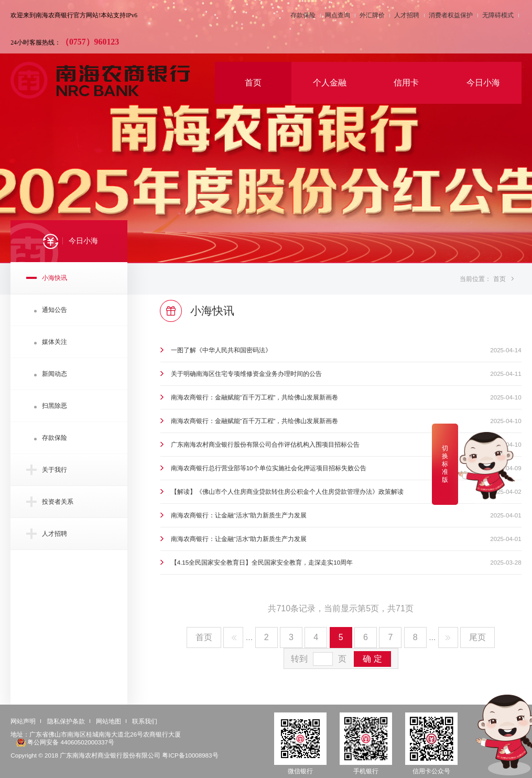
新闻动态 (55, 374)
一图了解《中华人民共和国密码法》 (221, 350)
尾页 (477, 637)
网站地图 (108, 721)
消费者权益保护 (451, 15)
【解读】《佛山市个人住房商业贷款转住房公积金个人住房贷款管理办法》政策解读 (287, 491)
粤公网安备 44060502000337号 (71, 742)
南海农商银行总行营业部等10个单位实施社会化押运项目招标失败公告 (269, 468)
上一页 (233, 637)
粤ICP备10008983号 (190, 755)
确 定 (372, 659)
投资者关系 (58, 501)
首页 (253, 83)
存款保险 (303, 15)
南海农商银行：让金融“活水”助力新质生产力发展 (239, 515)
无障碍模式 (498, 15)
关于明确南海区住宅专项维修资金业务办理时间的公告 (246, 374)
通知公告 (55, 310)
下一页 (448, 637)
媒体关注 (55, 342)
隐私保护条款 (66, 721)
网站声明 (23, 721)
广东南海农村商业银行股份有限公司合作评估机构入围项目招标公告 (265, 444)
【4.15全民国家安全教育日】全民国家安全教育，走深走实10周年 (262, 562)
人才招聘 (407, 15)
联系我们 (145, 721)
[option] (266, 131)
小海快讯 (55, 278)
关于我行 (55, 469)
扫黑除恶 (55, 406)
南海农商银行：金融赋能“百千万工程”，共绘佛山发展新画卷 (255, 397)
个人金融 (330, 83)
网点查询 (338, 15)
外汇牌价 (372, 15)
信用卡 (406, 83)
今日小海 (483, 83)
